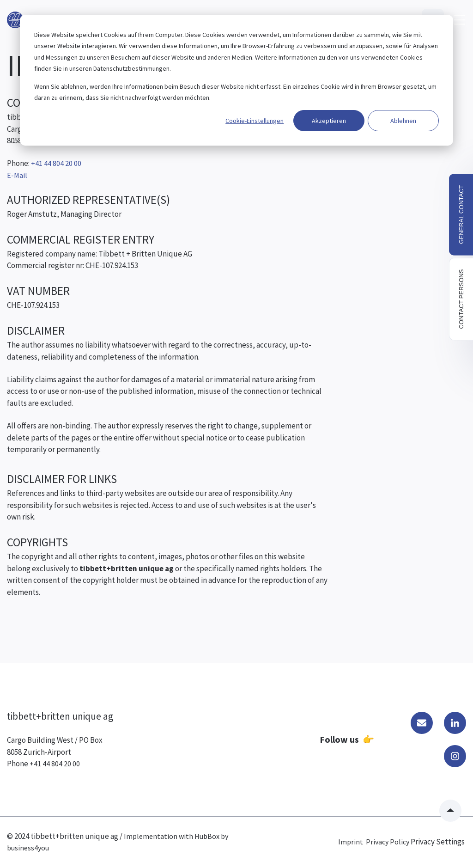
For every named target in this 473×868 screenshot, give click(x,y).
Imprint (351, 842)
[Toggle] (460, 20)
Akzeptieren (329, 121)
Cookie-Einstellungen (255, 121)
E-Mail (17, 175)
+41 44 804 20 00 (55, 764)
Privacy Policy (388, 842)
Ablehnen (403, 121)
